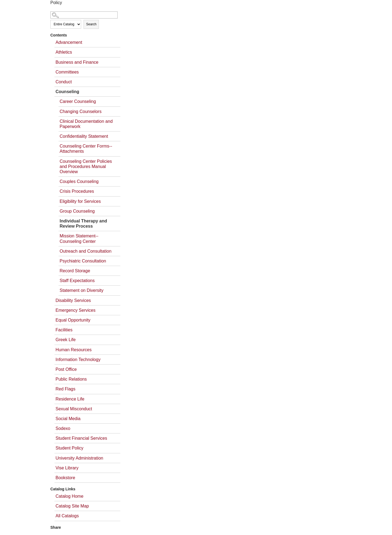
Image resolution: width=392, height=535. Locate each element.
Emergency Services (76, 310)
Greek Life (66, 340)
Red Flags (65, 389)
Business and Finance (77, 62)
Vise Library (67, 468)
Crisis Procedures (77, 191)
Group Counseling (77, 211)
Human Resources (74, 350)
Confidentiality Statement (84, 136)
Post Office (66, 369)
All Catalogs (67, 516)
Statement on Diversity (82, 290)
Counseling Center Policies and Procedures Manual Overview (86, 166)
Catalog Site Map (72, 506)
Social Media (68, 419)
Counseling (67, 92)
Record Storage (75, 271)
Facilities (64, 330)
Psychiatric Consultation (83, 261)
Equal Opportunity (73, 320)
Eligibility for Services (80, 201)
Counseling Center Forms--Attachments (86, 149)
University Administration (79, 458)
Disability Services (73, 300)
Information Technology (78, 360)
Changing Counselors (81, 111)
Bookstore (65, 478)
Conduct (64, 82)
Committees (67, 72)
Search (91, 24)
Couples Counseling (79, 181)
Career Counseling (78, 101)
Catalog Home (69, 496)
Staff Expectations (77, 281)
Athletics (64, 52)
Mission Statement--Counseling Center (79, 239)
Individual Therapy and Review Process (83, 224)
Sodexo (63, 428)
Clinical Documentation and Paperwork (86, 124)
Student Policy (69, 448)
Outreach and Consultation (85, 251)
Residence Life (70, 399)
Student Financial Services (81, 438)
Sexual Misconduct (74, 409)
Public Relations (71, 379)
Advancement (69, 42)
